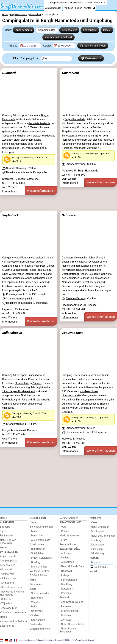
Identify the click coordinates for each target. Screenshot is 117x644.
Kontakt (94, 571)
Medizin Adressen (70, 536)
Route (63, 527)
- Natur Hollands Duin (72, 567)
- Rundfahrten (38, 549)
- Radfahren (36, 598)
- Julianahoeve (8, 578)
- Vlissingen (96, 549)
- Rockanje (66, 593)
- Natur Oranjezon (100, 527)
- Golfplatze (36, 611)
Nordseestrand (70, 140)
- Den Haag (66, 584)
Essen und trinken (40, 629)
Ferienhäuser (69, 30)
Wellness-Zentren (40, 571)
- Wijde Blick (7, 604)
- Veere (94, 522)
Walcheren (96, 518)
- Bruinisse (66, 615)
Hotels (107, 30)
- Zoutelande (97, 545)
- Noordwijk (66, 571)
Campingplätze (47, 30)
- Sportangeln (37, 620)
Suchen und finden (93, 46)
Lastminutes (7, 626)
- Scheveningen (68, 580)
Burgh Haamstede (59, 3)
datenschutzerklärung (46, 640)
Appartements (24, 30)
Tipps (3, 531)
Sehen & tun (100, 3)
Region (79, 8)
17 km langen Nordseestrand (19, 391)
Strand (89, 3)
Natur (33, 580)
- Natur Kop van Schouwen (68, 630)
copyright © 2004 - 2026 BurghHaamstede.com (75, 640)
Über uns (95, 562)
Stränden (49, 258)
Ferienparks (90, 30)
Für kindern (6, 536)
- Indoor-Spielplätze (41, 558)
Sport (33, 589)
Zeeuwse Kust (72, 333)
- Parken (64, 531)
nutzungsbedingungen (27, 640)
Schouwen (70, 215)
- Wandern (36, 602)
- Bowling (35, 562)
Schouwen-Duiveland (74, 136)
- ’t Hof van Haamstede (13, 612)
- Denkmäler (37, 536)
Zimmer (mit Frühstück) (58, 37)
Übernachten (77, 3)
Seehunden (36, 624)
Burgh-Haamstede (75, 119)
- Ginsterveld (7, 574)
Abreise (48, 46)
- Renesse (65, 606)
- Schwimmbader (40, 593)
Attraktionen (37, 545)
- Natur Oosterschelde (72, 624)
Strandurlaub (22, 383)
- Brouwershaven (69, 611)
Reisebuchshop (68, 545)
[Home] (46, 3)
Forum (63, 540)
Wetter (87, 8)
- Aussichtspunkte (40, 540)
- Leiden (64, 558)
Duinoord (9, 73)
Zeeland (47, 274)
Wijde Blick (11, 215)
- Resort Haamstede (11, 587)
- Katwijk (65, 575)
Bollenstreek (67, 562)
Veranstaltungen (53, 8)
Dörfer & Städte (39, 576)
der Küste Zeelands (39, 123)
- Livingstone (7, 583)
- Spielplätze (37, 553)
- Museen (35, 531)
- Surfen (34, 616)
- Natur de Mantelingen (103, 536)
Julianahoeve (12, 333)
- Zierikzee (66, 620)
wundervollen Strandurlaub (24, 274)
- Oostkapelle (97, 531)
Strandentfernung (16, 168)
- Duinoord (6, 570)
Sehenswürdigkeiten (41, 527)
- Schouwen (7, 599)
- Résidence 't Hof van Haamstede (12, 593)
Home (3, 518)
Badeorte (5, 527)
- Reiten (34, 607)
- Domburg (96, 540)
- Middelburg (97, 554)
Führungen (36, 584)
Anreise (13, 46)
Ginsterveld (70, 73)
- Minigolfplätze (39, 567)
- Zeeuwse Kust (9, 608)
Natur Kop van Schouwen (8, 542)
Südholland (66, 553)
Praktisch (68, 8)
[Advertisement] (58, 203)
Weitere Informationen (41, 191)
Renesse (12, 262)
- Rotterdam (66, 589)
